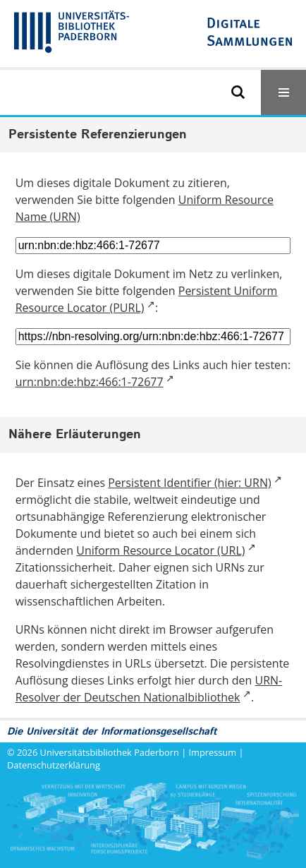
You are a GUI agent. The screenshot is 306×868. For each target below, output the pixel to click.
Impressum (213, 752)
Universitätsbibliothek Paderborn (110, 752)
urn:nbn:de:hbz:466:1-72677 (90, 382)
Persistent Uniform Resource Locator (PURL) (147, 299)
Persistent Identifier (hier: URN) (189, 483)
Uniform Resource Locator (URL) (160, 550)
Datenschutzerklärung (54, 765)
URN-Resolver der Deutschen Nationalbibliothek (149, 689)
